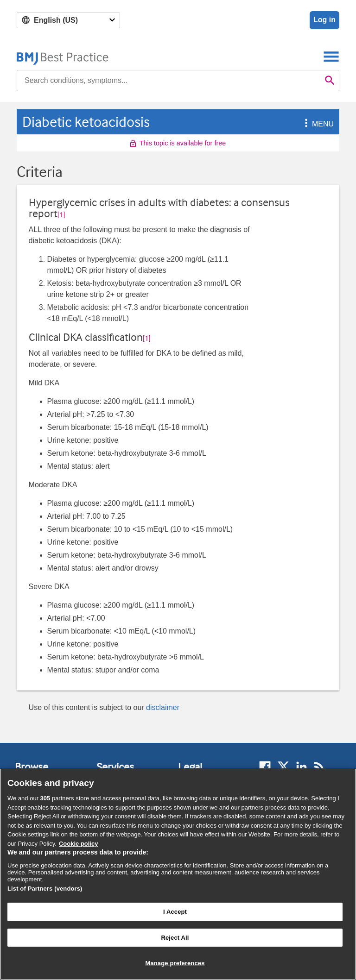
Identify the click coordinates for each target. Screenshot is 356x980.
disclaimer (163, 707)
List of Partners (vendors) (45, 889)
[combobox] (169, 81)
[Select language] (68, 20)
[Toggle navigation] (331, 56)
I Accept (175, 912)
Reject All (175, 938)
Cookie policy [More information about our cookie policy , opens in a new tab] (79, 844)
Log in (324, 20)
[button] (305, 124)
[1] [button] (61, 215)
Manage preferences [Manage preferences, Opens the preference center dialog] (175, 963)
